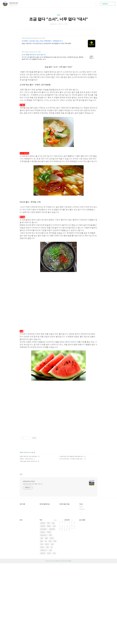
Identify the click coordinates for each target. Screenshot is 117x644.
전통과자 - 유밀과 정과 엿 (26, 539)
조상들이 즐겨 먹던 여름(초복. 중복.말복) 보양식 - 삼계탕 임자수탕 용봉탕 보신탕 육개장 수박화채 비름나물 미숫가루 (72, 537)
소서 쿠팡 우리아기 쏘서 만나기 (34, 55)
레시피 (47, 625)
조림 (52, 625)
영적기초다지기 (44, 616)
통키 (50, 616)
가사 (54, 634)
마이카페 (43, 607)
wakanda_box (15, 3)
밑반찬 (49, 607)
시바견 (52, 619)
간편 (50, 631)
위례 (48, 604)
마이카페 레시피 (44, 631)
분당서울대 (52, 610)
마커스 (42, 628)
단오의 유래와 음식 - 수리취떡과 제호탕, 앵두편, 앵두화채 (72, 539)
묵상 (55, 622)
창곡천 (49, 613)
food (58, 15)
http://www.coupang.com (30, 52)
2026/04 (67, 601)
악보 (54, 607)
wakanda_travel (29, 562)
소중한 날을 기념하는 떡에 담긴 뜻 (28, 542)
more (55, 601)
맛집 (42, 619)
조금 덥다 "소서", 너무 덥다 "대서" (58, 19)
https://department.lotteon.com (32, 38)
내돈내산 (43, 604)
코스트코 (43, 634)
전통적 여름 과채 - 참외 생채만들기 (29, 537)
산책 (53, 604)
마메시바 (43, 613)
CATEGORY (108, 4)
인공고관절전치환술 (44, 610)
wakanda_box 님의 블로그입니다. (33, 564)
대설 (50, 622)
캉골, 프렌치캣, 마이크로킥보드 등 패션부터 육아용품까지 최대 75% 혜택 (46, 43)
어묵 (42, 625)
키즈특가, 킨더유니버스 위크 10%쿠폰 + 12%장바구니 (42, 41)
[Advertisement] (58, 77)
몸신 (42, 622)
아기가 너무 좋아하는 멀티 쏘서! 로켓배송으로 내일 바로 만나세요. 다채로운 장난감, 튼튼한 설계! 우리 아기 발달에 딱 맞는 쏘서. (52, 58)
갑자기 (49, 634)
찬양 (47, 628)
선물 (46, 619)
